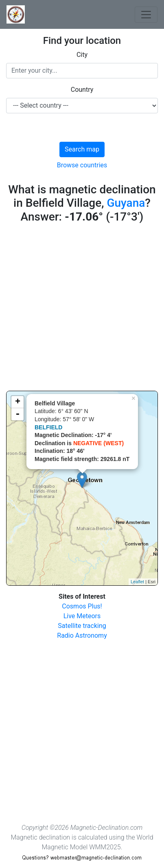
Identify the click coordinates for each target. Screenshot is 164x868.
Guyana (126, 203)
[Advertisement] (82, 309)
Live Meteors (82, 616)
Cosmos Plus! (82, 606)
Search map (82, 149)
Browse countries (82, 165)
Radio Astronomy (82, 635)
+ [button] (18, 402)
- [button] (17, 414)
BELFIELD (48, 427)
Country (82, 90)
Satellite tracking (82, 626)
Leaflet (137, 582)
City (82, 55)
